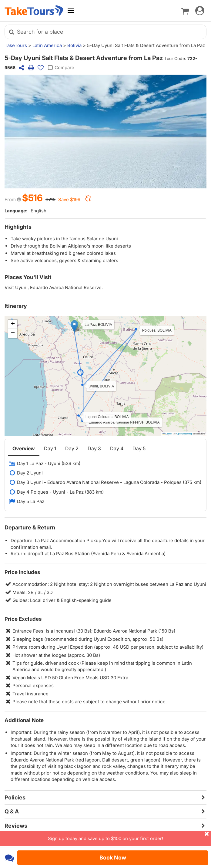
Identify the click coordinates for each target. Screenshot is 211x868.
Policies (15, 797)
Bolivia (74, 45)
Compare (60, 68)
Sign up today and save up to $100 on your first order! (129, 836)
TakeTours (16, 45)
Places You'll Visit (28, 277)
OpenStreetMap (184, 434)
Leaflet (167, 434)
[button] (74, 326)
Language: (16, 211)
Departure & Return (30, 527)
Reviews (16, 826)
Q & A (12, 811)
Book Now (113, 858)
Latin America (47, 45)
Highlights (18, 227)
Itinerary (16, 306)
